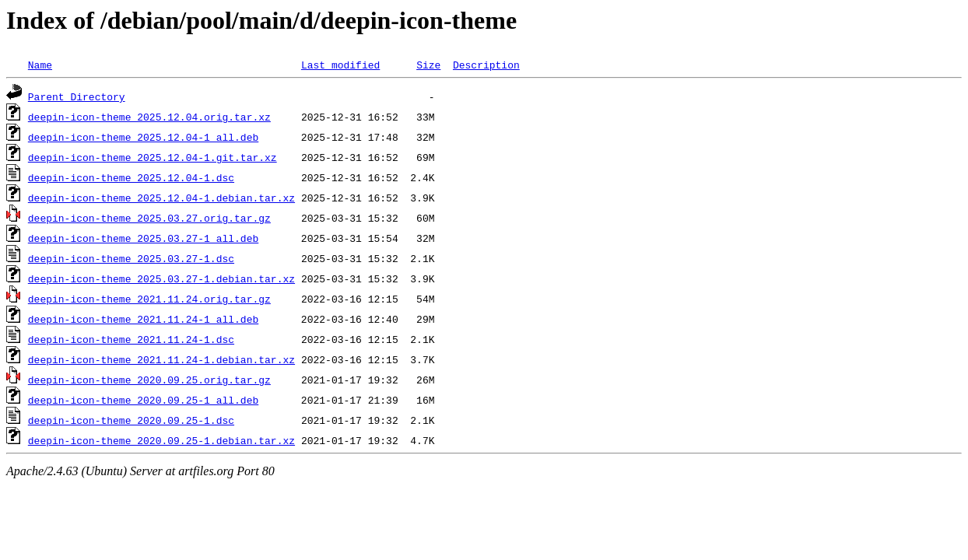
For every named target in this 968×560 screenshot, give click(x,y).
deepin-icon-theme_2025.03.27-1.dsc (131, 258)
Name (40, 65)
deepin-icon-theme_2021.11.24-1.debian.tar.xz (161, 359)
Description (486, 65)
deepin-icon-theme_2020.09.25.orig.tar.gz (149, 380)
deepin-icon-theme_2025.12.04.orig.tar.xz (149, 117)
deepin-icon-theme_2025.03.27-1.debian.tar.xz (161, 278)
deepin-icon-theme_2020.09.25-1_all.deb (143, 400)
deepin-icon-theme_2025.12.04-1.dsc (131, 177)
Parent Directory (77, 96)
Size (428, 65)
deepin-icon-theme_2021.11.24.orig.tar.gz (149, 299)
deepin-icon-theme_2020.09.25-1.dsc (131, 420)
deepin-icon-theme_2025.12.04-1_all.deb (143, 137)
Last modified (340, 65)
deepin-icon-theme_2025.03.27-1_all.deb (143, 238)
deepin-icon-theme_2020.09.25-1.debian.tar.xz (161, 440)
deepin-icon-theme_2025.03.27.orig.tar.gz (149, 218)
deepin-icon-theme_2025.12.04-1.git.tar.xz (153, 157)
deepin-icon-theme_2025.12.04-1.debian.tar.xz (161, 198)
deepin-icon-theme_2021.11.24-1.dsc (131, 339)
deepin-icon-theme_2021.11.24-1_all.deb (143, 319)
